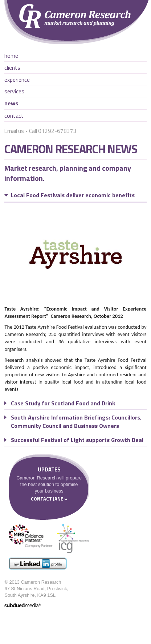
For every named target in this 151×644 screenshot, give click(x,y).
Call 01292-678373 (53, 131)
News (11, 103)
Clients (12, 68)
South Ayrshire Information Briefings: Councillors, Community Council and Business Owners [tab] (76, 422)
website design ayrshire (23, 605)
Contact (14, 116)
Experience (17, 80)
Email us (14, 131)
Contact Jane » (49, 499)
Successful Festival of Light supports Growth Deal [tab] (77, 440)
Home (11, 56)
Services (14, 91)
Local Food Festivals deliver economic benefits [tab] (73, 195)
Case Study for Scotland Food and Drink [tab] (63, 403)
